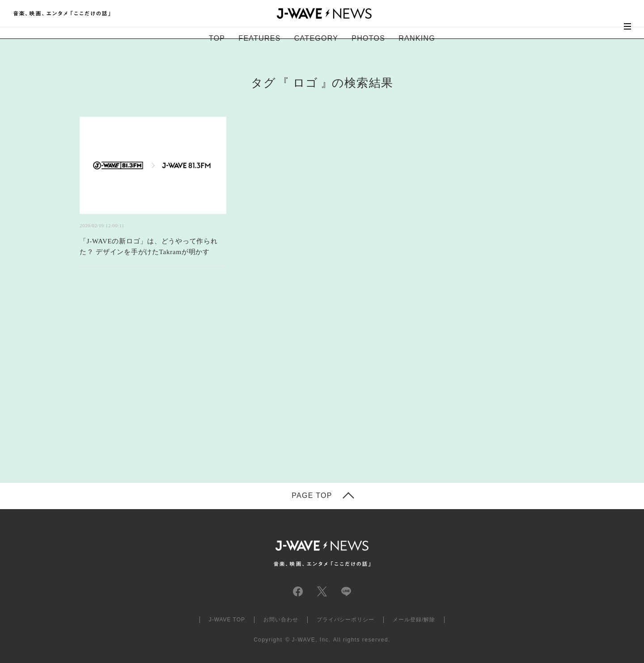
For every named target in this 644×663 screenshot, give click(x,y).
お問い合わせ (281, 620)
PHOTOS (368, 38)
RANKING (417, 38)
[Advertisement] (233, 386)
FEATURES (259, 38)
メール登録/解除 (414, 620)
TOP (217, 38)
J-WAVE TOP (227, 620)
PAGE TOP (312, 496)
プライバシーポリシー (346, 620)
